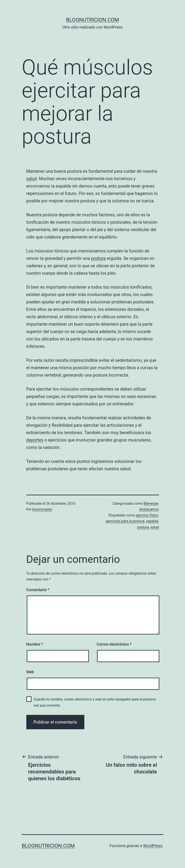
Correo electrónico (114, 644)
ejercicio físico (147, 515)
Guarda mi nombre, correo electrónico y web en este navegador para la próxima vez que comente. (95, 702)
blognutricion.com (93, 20)
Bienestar (151, 503)
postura (98, 258)
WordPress (153, 846)
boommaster (42, 509)
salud (32, 179)
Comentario (38, 590)
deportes (35, 440)
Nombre (35, 644)
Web (30, 672)
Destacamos (149, 509)
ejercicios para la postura (125, 521)
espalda (152, 521)
